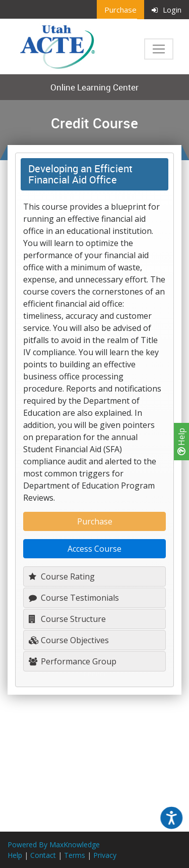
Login (167, 10)
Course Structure (67, 619)
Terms (75, 855)
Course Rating (62, 576)
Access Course (94, 549)
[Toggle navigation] (159, 49)
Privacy (105, 855)
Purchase (120, 10)
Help (181, 442)
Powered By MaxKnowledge (54, 845)
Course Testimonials (74, 598)
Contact (43, 855)
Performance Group (73, 661)
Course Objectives (69, 640)
